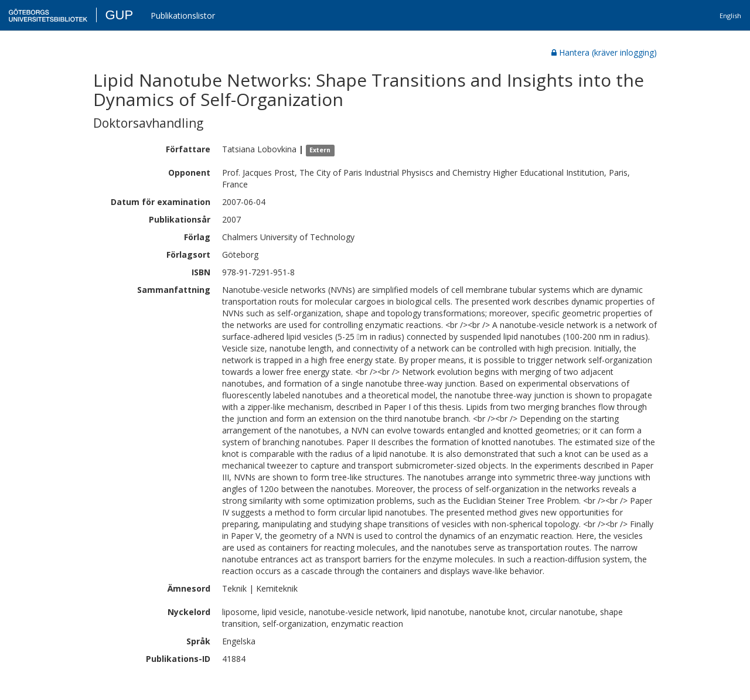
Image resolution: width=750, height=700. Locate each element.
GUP (119, 15)
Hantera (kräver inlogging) (604, 52)
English (730, 16)
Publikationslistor (183, 16)
